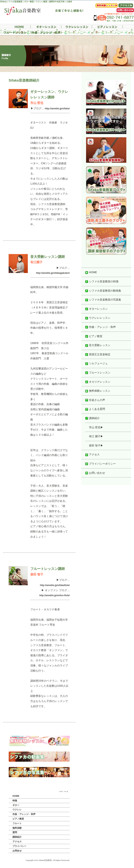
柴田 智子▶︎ (96, 445)
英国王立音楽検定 (98, 354)
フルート (17, 823)
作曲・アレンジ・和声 (24, 814)
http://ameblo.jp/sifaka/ (57, 109)
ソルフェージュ (96, 363)
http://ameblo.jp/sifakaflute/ (55, 585)
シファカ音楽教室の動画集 (103, 291)
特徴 (15, 801)
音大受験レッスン (98, 345)
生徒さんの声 (95, 400)
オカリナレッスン (98, 382)
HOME (16, 796)
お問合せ (17, 851)
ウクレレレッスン (98, 318)
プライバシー (19, 846)
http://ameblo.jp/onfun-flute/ (55, 595)
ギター (16, 805)
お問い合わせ (95, 473)
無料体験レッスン (98, 391)
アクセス (17, 842)
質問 (15, 832)
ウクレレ (17, 810)
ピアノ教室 (18, 819)
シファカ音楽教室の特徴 (102, 281)
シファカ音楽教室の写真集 (103, 300)
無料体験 (17, 828)
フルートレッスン (98, 373)
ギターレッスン (96, 309)
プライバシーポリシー (100, 464)
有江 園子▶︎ (96, 436)
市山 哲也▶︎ (96, 427)
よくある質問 (95, 409)
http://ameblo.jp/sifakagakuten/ (53, 273)
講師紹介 (17, 837)
